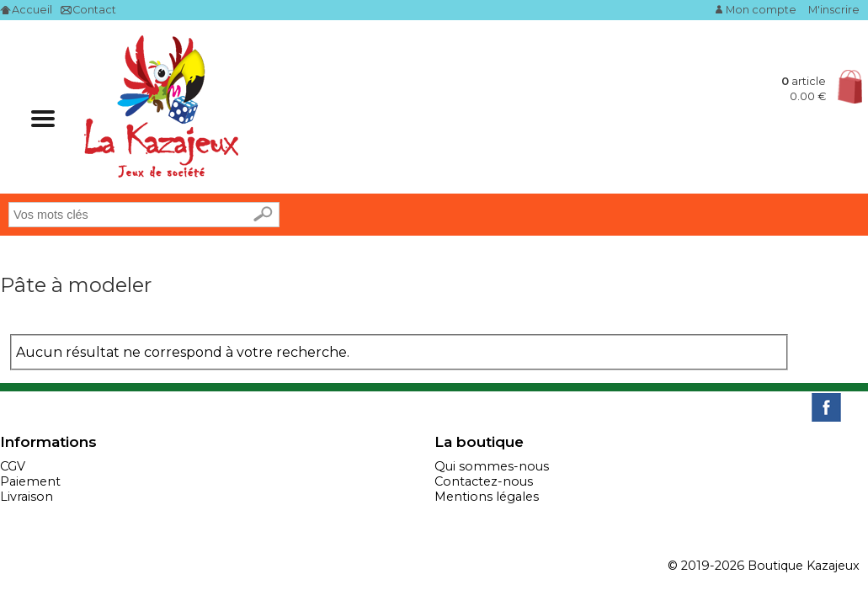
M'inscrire (834, 10)
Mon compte (761, 10)
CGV (13, 466)
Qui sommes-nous (492, 466)
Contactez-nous (484, 481)
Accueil (32, 10)
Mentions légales (487, 497)
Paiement (30, 481)
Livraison (27, 497)
